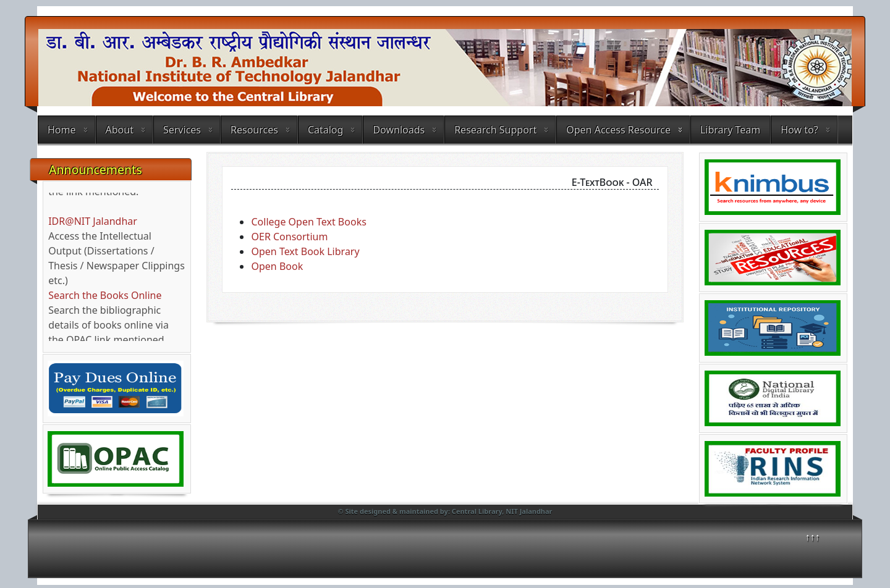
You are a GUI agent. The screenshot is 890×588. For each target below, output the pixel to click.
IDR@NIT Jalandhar (93, 225)
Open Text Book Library (305, 251)
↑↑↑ (813, 537)
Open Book (277, 266)
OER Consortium (289, 237)
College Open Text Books (308, 222)
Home (62, 130)
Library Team (730, 130)
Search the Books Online (105, 299)
